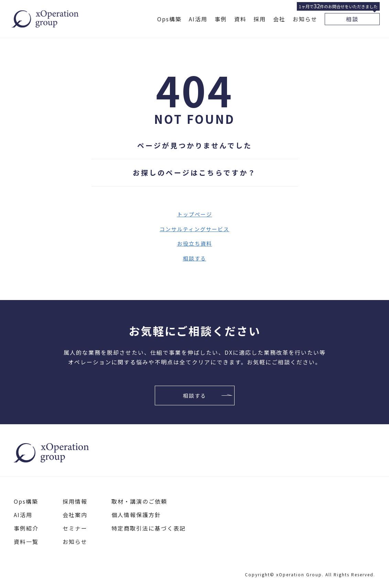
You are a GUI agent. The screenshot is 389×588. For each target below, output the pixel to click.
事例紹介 (26, 528)
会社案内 (75, 515)
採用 (260, 19)
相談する (195, 258)
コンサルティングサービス (194, 229)
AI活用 (198, 19)
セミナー (75, 528)
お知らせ (305, 19)
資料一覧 (26, 542)
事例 (221, 19)
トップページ (195, 214)
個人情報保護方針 (136, 515)
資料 (240, 19)
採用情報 (75, 501)
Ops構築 (169, 19)
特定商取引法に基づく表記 (149, 528)
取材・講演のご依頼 (139, 501)
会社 (279, 19)
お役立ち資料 (195, 243)
